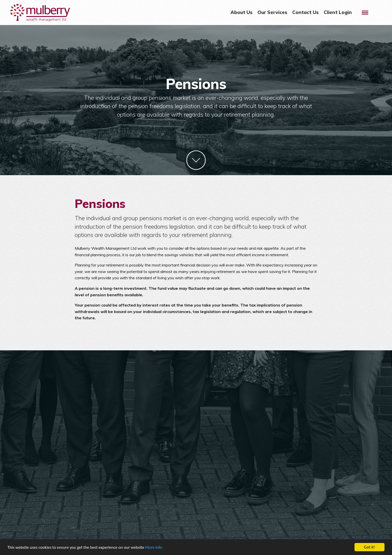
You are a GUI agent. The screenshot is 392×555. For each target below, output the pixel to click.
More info (154, 547)
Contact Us (305, 12)
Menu (367, 9)
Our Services (272, 12)
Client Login (338, 12)
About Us (241, 12)
